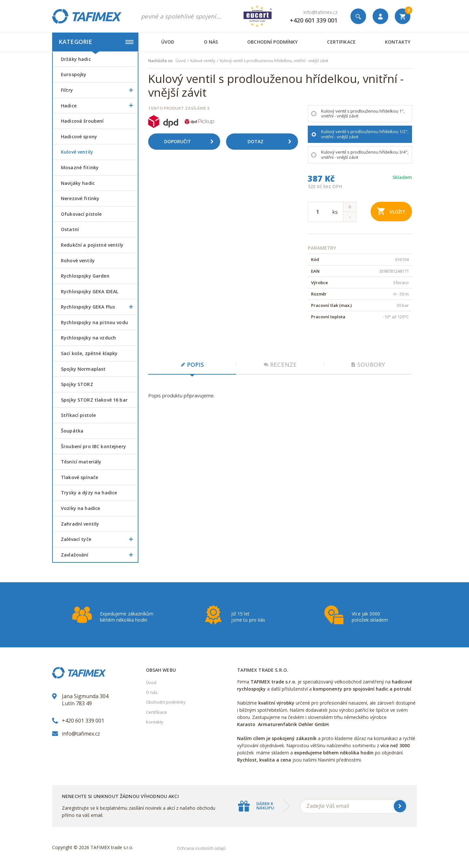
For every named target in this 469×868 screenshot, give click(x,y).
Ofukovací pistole (81, 214)
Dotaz (272, 142)
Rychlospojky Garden (85, 276)
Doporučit (191, 142)
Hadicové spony (79, 137)
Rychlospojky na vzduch (88, 338)
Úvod (168, 42)
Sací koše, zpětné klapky (89, 353)
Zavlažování (99, 555)
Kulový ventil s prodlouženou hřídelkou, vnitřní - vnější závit (274, 61)
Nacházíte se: (161, 61)
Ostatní (70, 229)
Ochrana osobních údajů (201, 848)
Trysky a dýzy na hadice (89, 493)
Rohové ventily (78, 261)
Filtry (99, 90)
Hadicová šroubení (82, 121)
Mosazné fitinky (80, 167)
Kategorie (96, 42)
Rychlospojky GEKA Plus (99, 307)
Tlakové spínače (79, 477)
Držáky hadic (76, 59)
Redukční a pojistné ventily (92, 245)
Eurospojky (74, 74)
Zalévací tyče (99, 539)
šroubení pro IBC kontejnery (93, 446)
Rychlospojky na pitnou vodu (94, 322)
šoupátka (72, 431)
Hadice (99, 106)
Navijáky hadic (78, 183)
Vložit (391, 211)
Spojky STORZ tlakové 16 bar (94, 400)
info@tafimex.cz (320, 12)
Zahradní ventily (80, 524)
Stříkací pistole (78, 415)
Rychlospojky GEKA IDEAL (90, 291)
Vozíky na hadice (80, 508)
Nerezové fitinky (80, 198)
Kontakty (398, 42)
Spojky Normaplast (83, 369)
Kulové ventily (77, 152)
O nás (211, 42)
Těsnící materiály (81, 462)
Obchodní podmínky (272, 42)
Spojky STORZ (77, 384)
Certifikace (341, 42)
